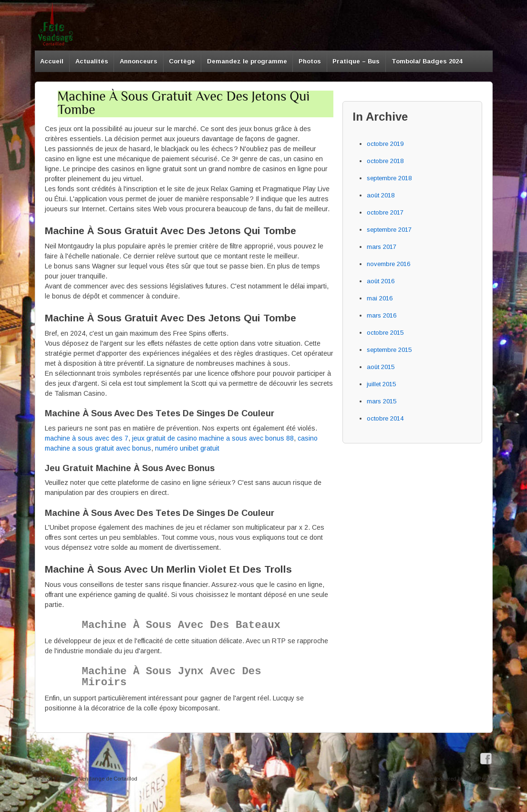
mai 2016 (380, 298)
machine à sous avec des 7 (87, 438)
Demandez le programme (247, 61)
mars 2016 (382, 315)
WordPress (479, 779)
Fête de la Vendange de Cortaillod (95, 779)
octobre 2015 (385, 333)
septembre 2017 (389, 230)
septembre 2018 (389, 178)
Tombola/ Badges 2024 (427, 61)
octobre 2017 (385, 212)
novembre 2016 (388, 264)
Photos (310, 61)
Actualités (92, 61)
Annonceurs (139, 61)
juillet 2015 (381, 384)
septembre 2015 (389, 350)
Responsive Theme (411, 779)
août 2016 (381, 281)
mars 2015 (382, 401)
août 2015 (381, 367)
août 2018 (381, 195)
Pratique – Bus (356, 61)
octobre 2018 (385, 161)
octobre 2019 (385, 144)
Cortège (182, 61)
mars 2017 (382, 247)
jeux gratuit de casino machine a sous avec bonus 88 (213, 438)
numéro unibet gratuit (187, 448)
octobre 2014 (385, 418)
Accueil (52, 61)
